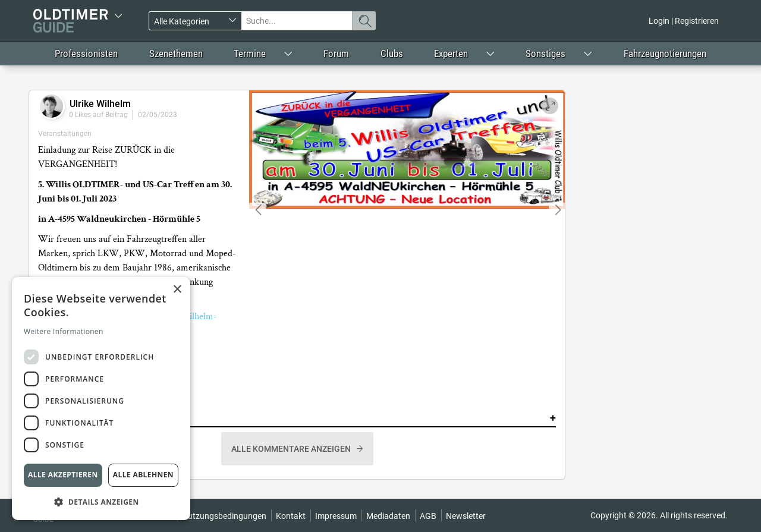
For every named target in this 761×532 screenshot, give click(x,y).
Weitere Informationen (64, 331)
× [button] (177, 290)
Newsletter (466, 516)
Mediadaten (388, 516)
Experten (451, 53)
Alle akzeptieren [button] (63, 475)
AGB (428, 516)
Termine (250, 53)
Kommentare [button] (297, 418)
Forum (336, 53)
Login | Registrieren (684, 21)
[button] (101, 501)
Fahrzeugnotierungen (665, 53)
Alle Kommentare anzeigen (292, 449)
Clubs (392, 53)
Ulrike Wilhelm (100, 104)
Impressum (336, 516)
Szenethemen (176, 53)
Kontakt (291, 516)
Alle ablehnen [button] (143, 475)
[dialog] (101, 399)
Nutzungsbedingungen (224, 516)
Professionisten (86, 53)
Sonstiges (545, 53)
